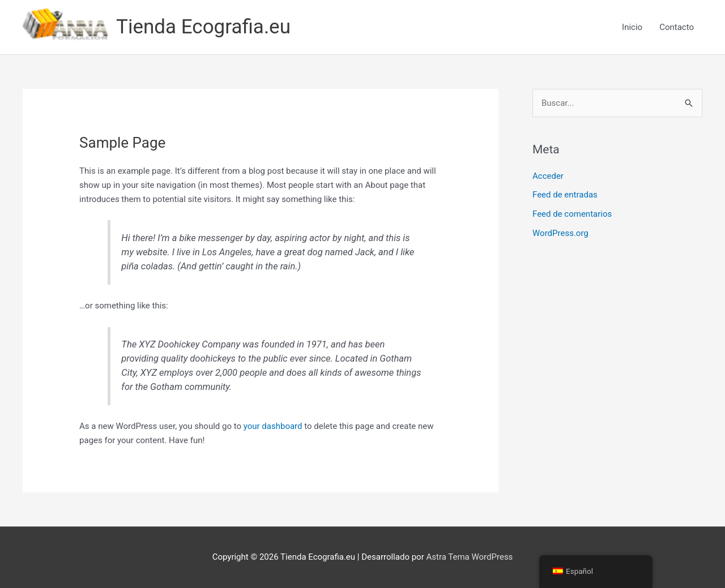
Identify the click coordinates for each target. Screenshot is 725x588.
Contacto (677, 27)
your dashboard (273, 426)
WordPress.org (560, 233)
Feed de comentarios (572, 214)
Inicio (632, 27)
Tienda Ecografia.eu (203, 27)
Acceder (548, 176)
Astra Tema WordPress (469, 557)
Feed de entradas (565, 195)
